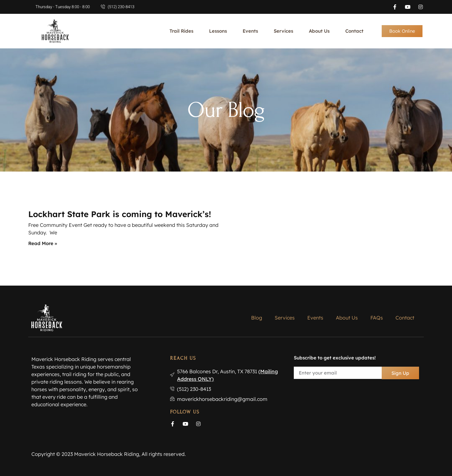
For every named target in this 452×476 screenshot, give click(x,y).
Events (250, 31)
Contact (354, 31)
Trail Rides (181, 31)
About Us (319, 31)
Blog (257, 318)
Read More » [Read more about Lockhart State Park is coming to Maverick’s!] (43, 243)
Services (283, 31)
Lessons (218, 31)
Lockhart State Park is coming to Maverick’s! (120, 214)
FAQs (377, 318)
